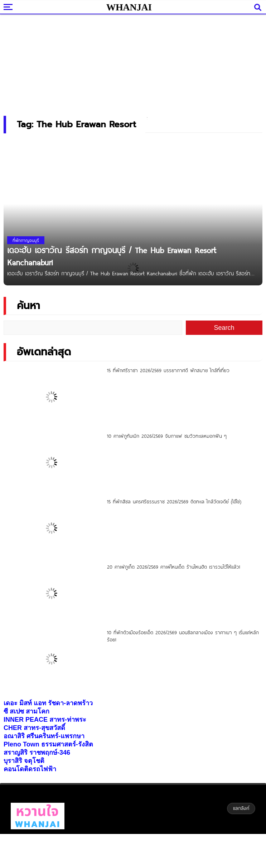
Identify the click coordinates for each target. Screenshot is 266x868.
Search (224, 328)
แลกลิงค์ (241, 808)
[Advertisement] (133, 63)
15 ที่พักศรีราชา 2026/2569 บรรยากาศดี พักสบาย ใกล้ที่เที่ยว (168, 370)
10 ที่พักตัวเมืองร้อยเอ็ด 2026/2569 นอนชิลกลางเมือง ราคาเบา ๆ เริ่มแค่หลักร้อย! (183, 636)
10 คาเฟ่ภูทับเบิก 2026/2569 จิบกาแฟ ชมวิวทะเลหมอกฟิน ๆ (167, 436)
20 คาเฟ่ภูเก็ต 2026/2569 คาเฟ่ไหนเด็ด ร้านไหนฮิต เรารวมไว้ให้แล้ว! (174, 567)
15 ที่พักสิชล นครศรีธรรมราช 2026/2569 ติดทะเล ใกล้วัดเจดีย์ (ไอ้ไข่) (174, 502)
